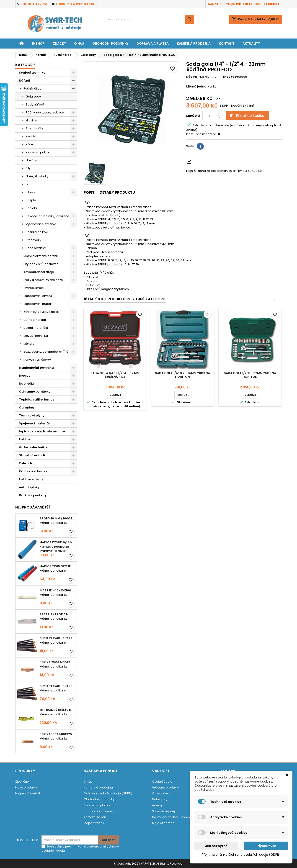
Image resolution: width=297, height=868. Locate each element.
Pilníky (30, 192)
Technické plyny (32, 415)
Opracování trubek (38, 304)
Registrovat (270, 4)
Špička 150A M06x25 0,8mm (57, 734)
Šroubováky (35, 128)
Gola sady (33, 96)
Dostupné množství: (202, 134)
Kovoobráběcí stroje (39, 272)
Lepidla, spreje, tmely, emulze (42, 431)
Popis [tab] (89, 192)
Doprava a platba (153, 44)
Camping (27, 407)
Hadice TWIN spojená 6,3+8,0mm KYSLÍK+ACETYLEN (57, 566)
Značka (229, 77)
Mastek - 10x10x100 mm (57, 590)
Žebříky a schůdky (33, 471)
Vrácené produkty (165, 787)
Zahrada (26, 463)
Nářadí (25, 81)
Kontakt (227, 44)
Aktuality (251, 44)
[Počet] (209, 116)
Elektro (24, 439)
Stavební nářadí (32, 455)
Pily (28, 168)
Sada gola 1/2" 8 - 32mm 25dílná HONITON (250, 375)
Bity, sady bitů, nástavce (41, 264)
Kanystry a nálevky (37, 360)
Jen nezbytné (216, 846)
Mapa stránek (94, 823)
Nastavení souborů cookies (172, 817)
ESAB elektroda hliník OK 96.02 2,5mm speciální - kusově (57, 614)
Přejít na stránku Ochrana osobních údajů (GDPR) (241, 855)
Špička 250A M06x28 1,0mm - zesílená (57, 662)
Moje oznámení (164, 823)
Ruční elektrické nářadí (41, 256)
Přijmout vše (266, 846)
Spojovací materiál (34, 423)
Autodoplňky (29, 487)
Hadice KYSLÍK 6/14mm (57, 542)
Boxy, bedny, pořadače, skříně (46, 352)
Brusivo (25, 376)
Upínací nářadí (35, 320)
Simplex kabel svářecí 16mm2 (57, 686)
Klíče (29, 144)
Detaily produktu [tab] (117, 192)
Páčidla (31, 208)
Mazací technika (36, 336)
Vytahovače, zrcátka (41, 224)
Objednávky (161, 793)
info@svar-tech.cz (81, 4)
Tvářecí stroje (34, 288)
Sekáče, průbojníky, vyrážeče (48, 216)
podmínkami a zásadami (85, 846)
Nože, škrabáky (37, 176)
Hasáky (31, 160)
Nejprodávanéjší (33, 507)
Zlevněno (22, 782)
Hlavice (31, 120)
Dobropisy (160, 799)
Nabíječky (27, 384)
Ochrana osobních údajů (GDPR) (108, 793)
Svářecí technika (32, 73)
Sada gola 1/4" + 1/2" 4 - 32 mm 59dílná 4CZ (115, 375)
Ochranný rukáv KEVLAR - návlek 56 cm (57, 710)
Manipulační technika (36, 368)
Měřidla (29, 344)
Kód (189, 77)
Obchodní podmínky (110, 44)
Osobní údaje (162, 782)
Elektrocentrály (31, 479)
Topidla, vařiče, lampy (37, 399)
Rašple (31, 200)
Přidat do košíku (247, 116)
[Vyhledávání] (149, 19)
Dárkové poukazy (33, 495)
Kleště (30, 136)
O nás (79, 44)
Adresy (157, 805)
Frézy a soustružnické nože (43, 280)
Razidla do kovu (37, 232)
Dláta (30, 184)
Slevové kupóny (164, 811)
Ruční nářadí (33, 89)
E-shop (38, 44)
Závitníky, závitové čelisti (41, 312)
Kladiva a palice (38, 152)
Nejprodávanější (28, 793)
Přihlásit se (244, 4)
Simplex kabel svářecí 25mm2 (57, 638)
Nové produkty (26, 787)
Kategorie (25, 65)
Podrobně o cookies (99, 811)
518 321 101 (40, 4)
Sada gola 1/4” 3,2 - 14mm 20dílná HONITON (182, 375)
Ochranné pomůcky (35, 392)
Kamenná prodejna (194, 44)
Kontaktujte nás (95, 817)
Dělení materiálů (36, 328)
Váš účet (161, 771)
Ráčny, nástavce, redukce (45, 112)
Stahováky (34, 240)
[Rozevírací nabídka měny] (215, 4)
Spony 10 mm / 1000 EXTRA (57, 518)
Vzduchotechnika (33, 447)
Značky (59, 44)
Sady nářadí (35, 104)
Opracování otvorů (38, 296)
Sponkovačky (36, 248)
